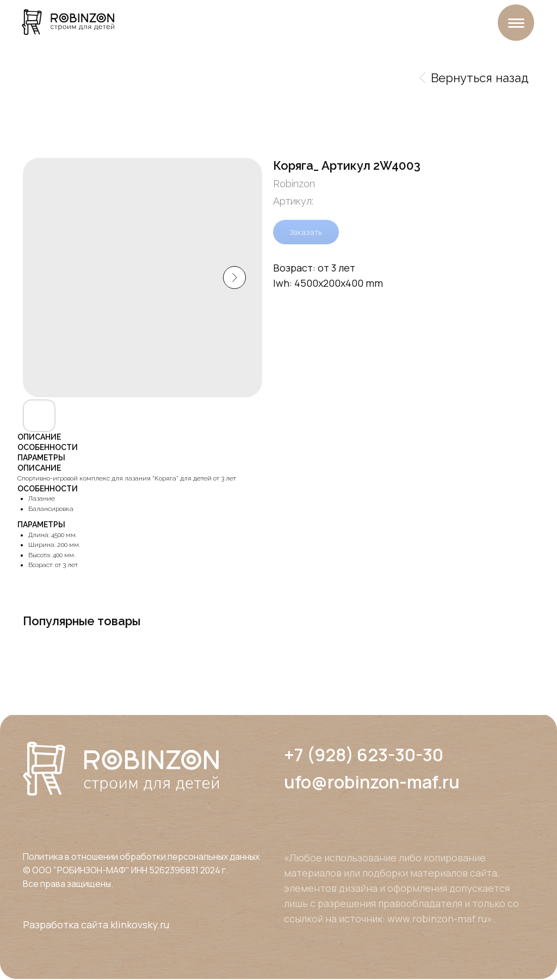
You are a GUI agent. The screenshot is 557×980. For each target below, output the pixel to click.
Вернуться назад (474, 78)
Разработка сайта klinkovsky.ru (96, 924)
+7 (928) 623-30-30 (364, 755)
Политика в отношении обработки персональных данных (141, 856)
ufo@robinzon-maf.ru (372, 782)
